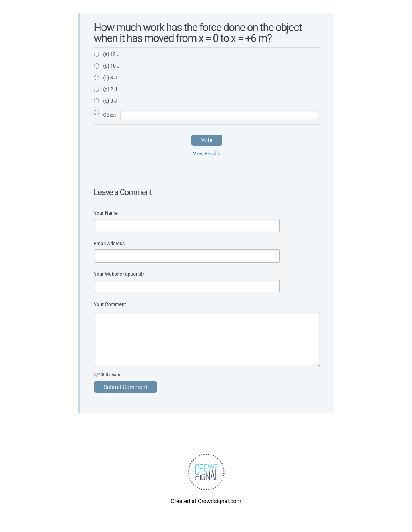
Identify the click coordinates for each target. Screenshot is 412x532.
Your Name (106, 213)
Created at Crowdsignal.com (206, 501)
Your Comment (110, 304)
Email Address (110, 244)
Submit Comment (126, 387)
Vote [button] (207, 140)
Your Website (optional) (119, 274)
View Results (207, 154)
